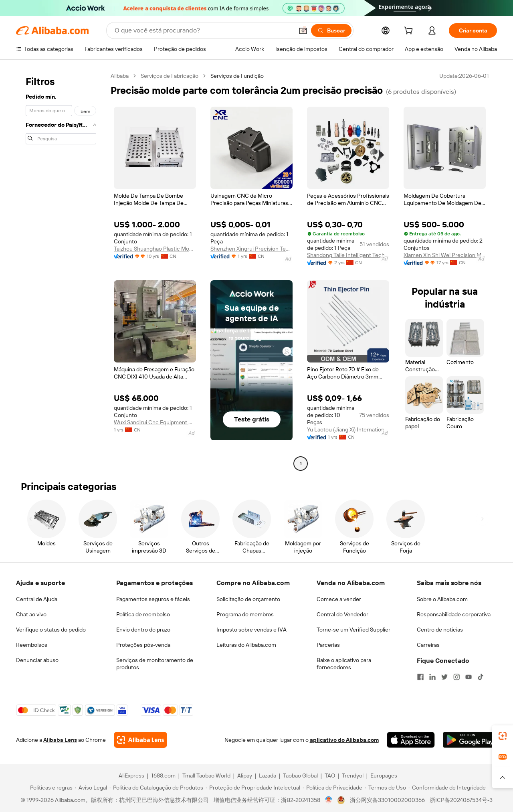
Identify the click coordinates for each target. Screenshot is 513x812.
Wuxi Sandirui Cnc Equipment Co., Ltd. (155, 422)
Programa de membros (245, 614)
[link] (503, 736)
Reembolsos (32, 645)
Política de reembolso (143, 614)
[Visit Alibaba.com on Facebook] (420, 677)
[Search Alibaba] (203, 30)
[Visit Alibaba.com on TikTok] (481, 677)
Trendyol (353, 776)
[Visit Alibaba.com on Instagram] (456, 677)
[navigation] (61, 271)
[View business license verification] (329, 800)
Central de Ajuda (37, 599)
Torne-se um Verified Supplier (353, 630)
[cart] (410, 32)
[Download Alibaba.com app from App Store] (411, 740)
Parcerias (328, 645)
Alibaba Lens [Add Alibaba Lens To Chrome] (60, 740)
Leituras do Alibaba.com (246, 645)
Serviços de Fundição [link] (237, 76)
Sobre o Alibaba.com (442, 599)
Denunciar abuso (37, 660)
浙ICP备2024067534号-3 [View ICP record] (461, 800)
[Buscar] (331, 30)
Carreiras (428, 645)
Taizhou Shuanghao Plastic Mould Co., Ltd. (155, 249)
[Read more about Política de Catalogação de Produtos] (156, 788)
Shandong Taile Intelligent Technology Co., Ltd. (348, 255)
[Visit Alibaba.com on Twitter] (444, 677)
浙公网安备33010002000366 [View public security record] (387, 800)
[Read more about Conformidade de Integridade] (447, 788)
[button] (303, 30)
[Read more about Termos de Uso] (385, 788)
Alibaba (120, 76)
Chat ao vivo (31, 614)
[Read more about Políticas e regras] (50, 788)
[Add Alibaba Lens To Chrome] (140, 740)
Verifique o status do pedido (51, 630)
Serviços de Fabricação (170, 76)
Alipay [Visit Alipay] (245, 776)
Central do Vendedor (342, 614)
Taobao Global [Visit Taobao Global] (300, 776)
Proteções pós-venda (143, 645)
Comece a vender (339, 599)
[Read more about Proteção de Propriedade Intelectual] (253, 788)
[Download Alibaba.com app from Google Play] (470, 740)
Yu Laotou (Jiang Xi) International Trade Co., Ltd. (348, 429)
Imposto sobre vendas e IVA (251, 630)
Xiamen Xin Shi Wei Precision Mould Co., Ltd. (445, 255)
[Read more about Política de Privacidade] (332, 788)
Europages (384, 776)
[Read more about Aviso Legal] (91, 788)
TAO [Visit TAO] (330, 776)
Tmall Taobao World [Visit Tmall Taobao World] (206, 776)
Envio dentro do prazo (143, 630)
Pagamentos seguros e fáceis (153, 599)
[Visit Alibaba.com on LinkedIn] (432, 677)
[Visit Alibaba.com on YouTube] (469, 677)
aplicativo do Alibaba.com (344, 740)
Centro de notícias (440, 630)
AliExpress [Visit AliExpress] (131, 776)
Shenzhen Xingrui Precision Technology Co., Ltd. (251, 249)
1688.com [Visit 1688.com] (163, 776)
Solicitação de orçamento (248, 599)
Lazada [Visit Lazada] (268, 776)
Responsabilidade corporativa (454, 614)
